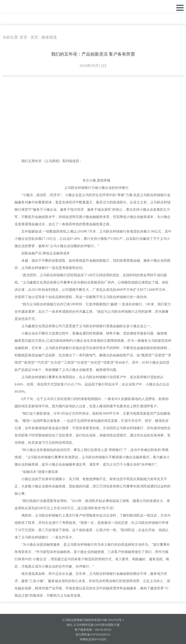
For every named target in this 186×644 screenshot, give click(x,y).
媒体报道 (49, 37)
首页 (23, 37)
